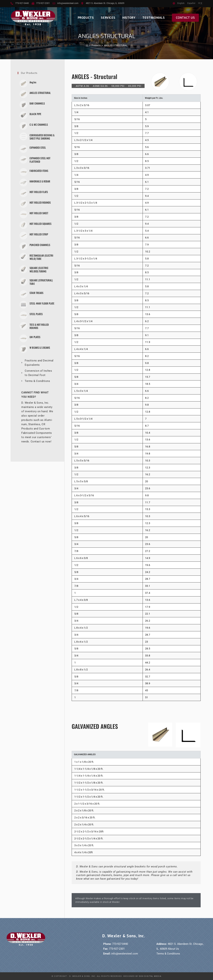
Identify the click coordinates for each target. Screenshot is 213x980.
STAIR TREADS (36, 292)
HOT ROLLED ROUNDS (40, 202)
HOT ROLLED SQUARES (40, 223)
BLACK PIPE (35, 114)
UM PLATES (35, 337)
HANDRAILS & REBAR (40, 181)
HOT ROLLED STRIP (39, 234)
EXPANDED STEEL (38, 148)
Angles (33, 82)
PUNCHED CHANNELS (40, 245)
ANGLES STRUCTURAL (116, 45)
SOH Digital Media (150, 976)
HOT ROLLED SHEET (39, 213)
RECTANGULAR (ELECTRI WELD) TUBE (41, 257)
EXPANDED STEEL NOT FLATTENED (40, 160)
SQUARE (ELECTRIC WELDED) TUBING (39, 269)
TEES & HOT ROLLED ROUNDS (39, 326)
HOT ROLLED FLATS (39, 192)
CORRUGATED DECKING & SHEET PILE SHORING (42, 137)
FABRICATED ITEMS (39, 170)
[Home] (87, 45)
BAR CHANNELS (37, 103)
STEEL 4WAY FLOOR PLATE (42, 303)
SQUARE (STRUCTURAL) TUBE (41, 282)
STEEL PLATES (36, 314)
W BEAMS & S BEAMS (40, 347)
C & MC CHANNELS (39, 125)
